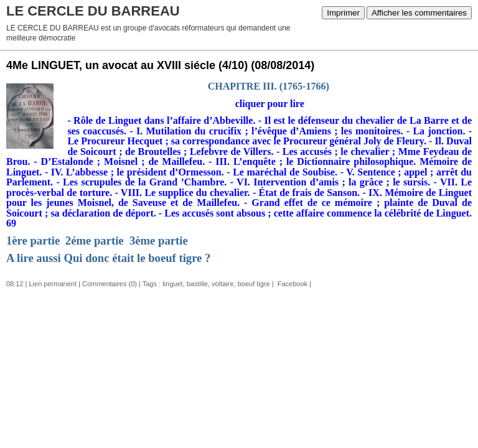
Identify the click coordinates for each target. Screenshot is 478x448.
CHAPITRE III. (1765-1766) (269, 86)
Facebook (292, 284)
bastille (197, 284)
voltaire (223, 284)
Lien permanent (53, 284)
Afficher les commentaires (419, 13)
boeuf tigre (254, 284)
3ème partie (159, 240)
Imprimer (343, 13)
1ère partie (33, 240)
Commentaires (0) (110, 284)
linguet (172, 284)
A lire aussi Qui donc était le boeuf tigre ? (108, 258)
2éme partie (95, 240)
